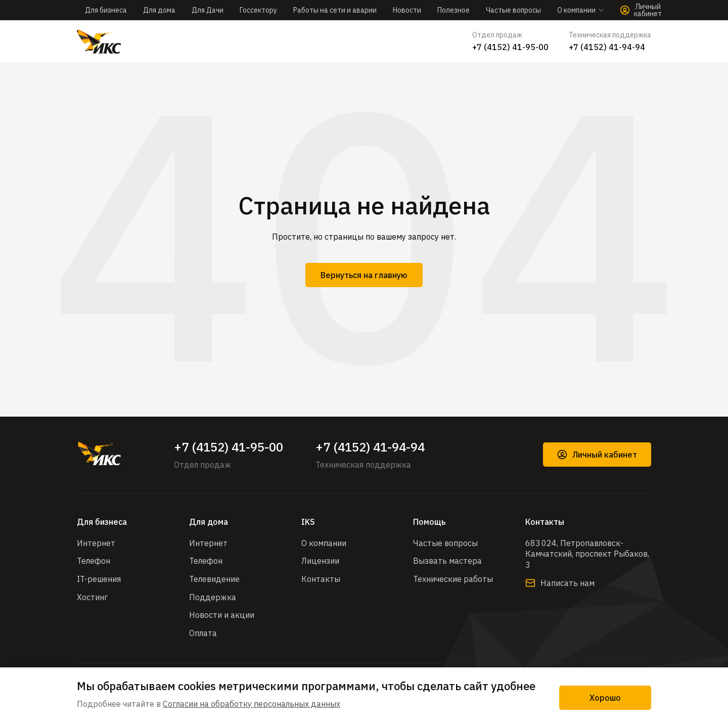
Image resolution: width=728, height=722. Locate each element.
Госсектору (258, 10)
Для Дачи (208, 10)
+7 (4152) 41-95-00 (510, 47)
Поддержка (213, 597)
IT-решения (99, 579)
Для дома (159, 10)
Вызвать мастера (447, 561)
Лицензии (320, 561)
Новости (407, 10)
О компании (324, 543)
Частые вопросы (513, 10)
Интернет (96, 543)
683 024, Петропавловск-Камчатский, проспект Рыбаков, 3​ (587, 554)
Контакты (321, 579)
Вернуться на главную (364, 275)
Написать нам (560, 583)
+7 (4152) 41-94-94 (607, 47)
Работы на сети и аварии (335, 10)
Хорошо (605, 698)
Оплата (203, 633)
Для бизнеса (106, 10)
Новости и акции (222, 615)
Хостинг (92, 597)
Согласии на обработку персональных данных (252, 704)
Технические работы (453, 579)
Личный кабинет (597, 455)
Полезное (453, 10)
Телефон (94, 561)
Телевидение (214, 579)
